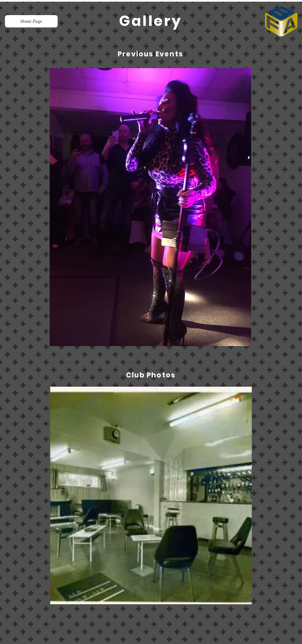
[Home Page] (31, 21)
